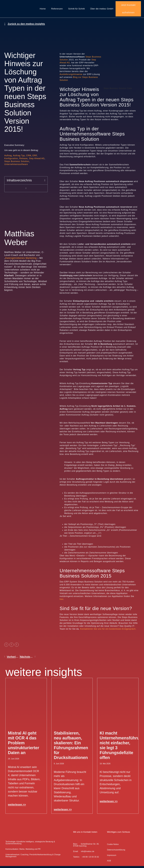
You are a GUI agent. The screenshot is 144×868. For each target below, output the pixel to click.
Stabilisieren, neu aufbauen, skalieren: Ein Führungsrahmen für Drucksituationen (71, 747)
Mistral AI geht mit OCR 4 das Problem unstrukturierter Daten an (24, 745)
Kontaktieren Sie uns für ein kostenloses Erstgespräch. (108, 631)
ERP (35, 157)
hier (62, 601)
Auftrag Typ (19, 157)
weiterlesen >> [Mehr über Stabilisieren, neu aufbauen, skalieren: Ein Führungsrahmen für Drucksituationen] (63, 811)
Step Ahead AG (37, 160)
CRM (29, 157)
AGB (109, 863)
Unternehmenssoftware (16, 166)
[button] (45, 182)
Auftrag (8, 157)
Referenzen (57, 10)
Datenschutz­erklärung (116, 852)
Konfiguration (11, 160)
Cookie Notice (113, 846)
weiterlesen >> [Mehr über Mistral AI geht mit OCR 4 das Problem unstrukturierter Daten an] (17, 807)
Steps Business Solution (17, 163)
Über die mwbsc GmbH (102, 10)
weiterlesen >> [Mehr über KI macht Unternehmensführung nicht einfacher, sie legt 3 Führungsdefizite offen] (109, 803)
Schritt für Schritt (76, 10)
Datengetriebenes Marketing (21, 260)
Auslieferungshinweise (71, 76)
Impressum (112, 857)
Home (43, 10)
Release (24, 160)
